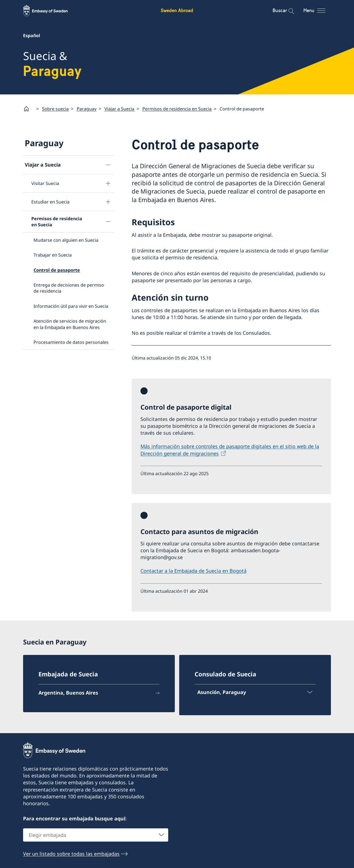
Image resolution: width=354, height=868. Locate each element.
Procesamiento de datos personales (71, 342)
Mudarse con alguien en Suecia (66, 240)
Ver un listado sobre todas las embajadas (71, 853)
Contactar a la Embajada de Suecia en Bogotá (193, 571)
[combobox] (96, 835)
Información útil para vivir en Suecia (71, 306)
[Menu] (319, 10)
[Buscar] (288, 10)
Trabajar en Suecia (53, 255)
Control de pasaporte (57, 270)
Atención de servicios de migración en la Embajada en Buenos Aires (70, 324)
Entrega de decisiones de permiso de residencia (69, 288)
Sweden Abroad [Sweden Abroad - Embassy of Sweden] (177, 10)
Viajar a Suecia (119, 109)
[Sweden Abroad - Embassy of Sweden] (51, 10)
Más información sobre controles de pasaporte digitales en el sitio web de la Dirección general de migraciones (230, 450)
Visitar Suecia (45, 183)
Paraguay (87, 109)
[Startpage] (29, 109)
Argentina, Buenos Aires (68, 693)
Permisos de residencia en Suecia (177, 109)
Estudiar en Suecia (50, 202)
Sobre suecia (55, 109)
